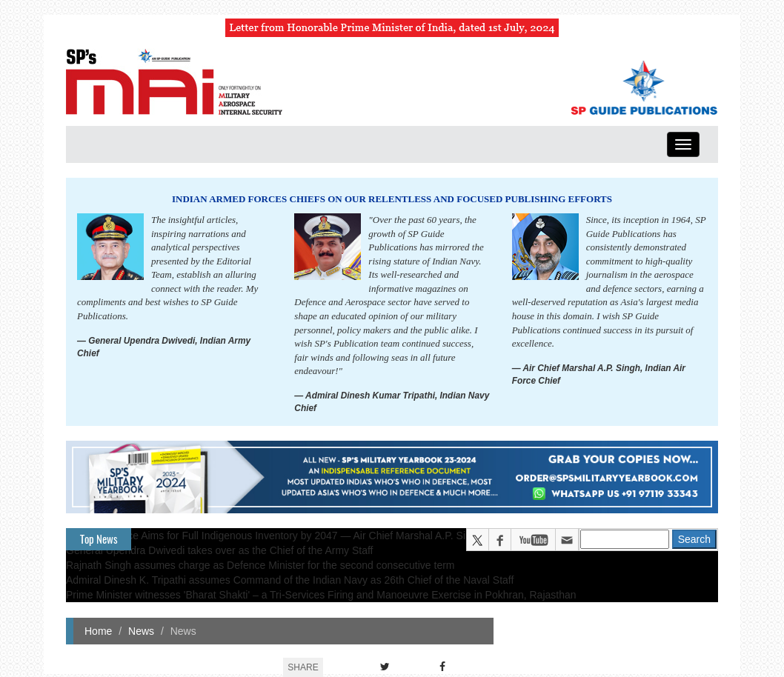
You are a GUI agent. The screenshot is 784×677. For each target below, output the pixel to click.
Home (98, 631)
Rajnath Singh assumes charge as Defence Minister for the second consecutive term (260, 565)
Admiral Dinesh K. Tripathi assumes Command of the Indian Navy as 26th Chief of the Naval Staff (290, 580)
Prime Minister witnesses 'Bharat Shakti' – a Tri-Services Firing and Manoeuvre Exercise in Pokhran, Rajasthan (321, 595)
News (141, 631)
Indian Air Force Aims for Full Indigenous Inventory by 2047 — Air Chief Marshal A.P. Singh (274, 536)
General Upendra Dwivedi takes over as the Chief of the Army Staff (220, 550)
